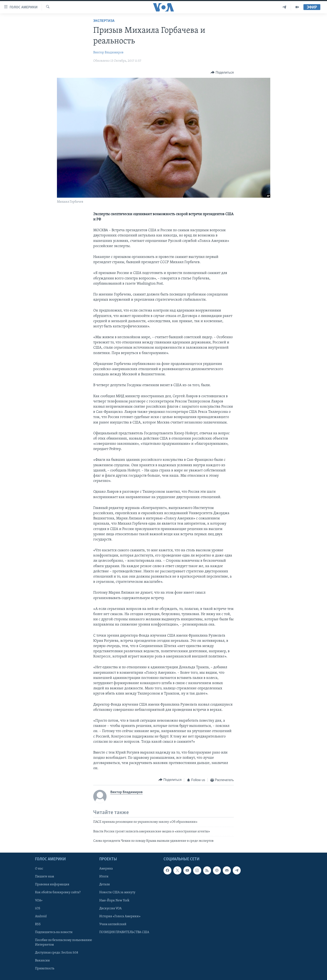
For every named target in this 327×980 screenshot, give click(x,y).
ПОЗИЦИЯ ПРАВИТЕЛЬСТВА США (124, 932)
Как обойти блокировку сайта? (58, 893)
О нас (39, 869)
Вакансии (42, 961)
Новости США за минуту (117, 893)
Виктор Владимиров (108, 53)
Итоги (104, 877)
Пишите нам (45, 877)
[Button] (222, 72)
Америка (106, 869)
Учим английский (113, 924)
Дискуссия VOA (110, 908)
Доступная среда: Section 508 (57, 953)
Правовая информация (52, 885)
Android (41, 916)
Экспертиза (104, 21)
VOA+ (39, 901)
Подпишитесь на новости (54, 932)
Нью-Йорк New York (114, 901)
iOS (38, 908)
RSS (38, 924)
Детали (105, 885)
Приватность (45, 969)
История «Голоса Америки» (120, 916)
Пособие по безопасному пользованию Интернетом (64, 942)
